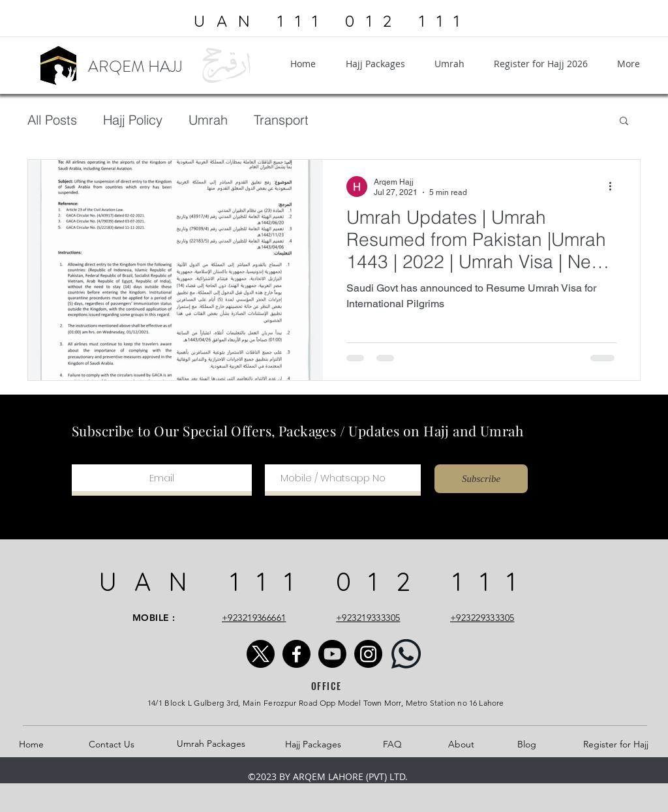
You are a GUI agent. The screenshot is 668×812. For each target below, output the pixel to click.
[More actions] (615, 187)
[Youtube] (332, 654)
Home (31, 744)
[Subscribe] (481, 479)
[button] (624, 122)
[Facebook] (296, 654)
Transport (281, 120)
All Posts (52, 120)
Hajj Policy (133, 120)
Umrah (208, 120)
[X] (261, 654)
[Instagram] (368, 654)
